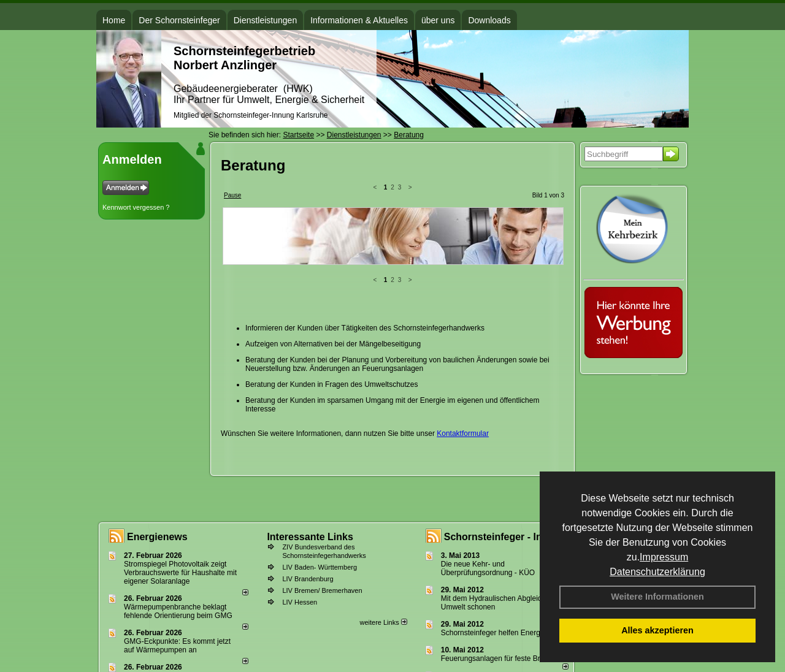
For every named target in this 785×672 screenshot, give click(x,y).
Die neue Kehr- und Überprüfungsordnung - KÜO (488, 568)
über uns (438, 20)
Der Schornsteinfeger (179, 20)
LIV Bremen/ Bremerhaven (322, 590)
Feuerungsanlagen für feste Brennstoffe (506, 659)
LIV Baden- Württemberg (320, 567)
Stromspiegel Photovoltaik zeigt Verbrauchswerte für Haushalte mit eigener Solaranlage (180, 573)
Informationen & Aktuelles (359, 20)
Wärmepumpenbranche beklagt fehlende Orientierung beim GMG (178, 611)
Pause (232, 195)
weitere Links (383, 622)
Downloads (489, 20)
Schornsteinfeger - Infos (500, 537)
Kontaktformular (463, 338)
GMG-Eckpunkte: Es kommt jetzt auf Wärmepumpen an (177, 646)
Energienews (157, 537)
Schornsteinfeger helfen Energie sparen (506, 633)
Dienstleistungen (266, 20)
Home (114, 20)
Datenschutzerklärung (657, 572)
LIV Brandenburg (308, 579)
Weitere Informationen (657, 597)
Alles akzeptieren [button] (657, 630)
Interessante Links (310, 537)
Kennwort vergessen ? (136, 207)
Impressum (664, 557)
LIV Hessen (300, 602)
